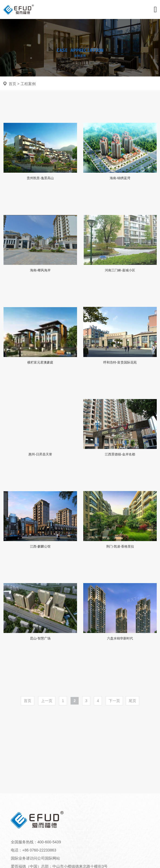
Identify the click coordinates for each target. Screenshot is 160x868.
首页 (12, 84)
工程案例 (28, 84)
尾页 (132, 701)
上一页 (47, 701)
